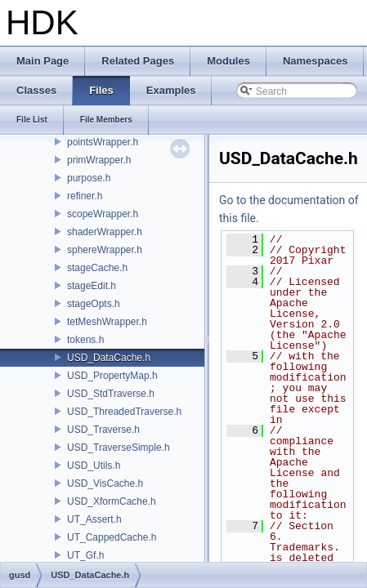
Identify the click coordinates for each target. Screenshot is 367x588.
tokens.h (85, 340)
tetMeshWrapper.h (107, 322)
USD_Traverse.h (103, 430)
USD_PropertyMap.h (112, 376)
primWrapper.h (99, 160)
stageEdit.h (92, 286)
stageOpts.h (94, 304)
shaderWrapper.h (105, 232)
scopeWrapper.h (103, 214)
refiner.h (85, 196)
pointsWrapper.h (103, 142)
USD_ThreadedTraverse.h (124, 412)
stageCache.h (97, 268)
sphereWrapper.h (105, 250)
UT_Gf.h (85, 555)
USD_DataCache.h (109, 358)
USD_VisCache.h (105, 483)
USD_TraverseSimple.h (119, 448)
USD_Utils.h (94, 465)
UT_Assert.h (94, 519)
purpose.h (89, 178)
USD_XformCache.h (112, 501)
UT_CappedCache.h (112, 537)
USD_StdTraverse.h (111, 394)
